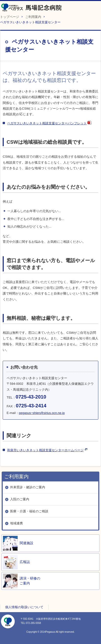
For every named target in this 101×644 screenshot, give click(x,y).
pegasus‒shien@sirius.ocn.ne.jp (42, 413)
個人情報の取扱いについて (24, 607)
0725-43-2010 (31, 397)
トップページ (10, 17)
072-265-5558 (33, 623)
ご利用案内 (33, 17)
